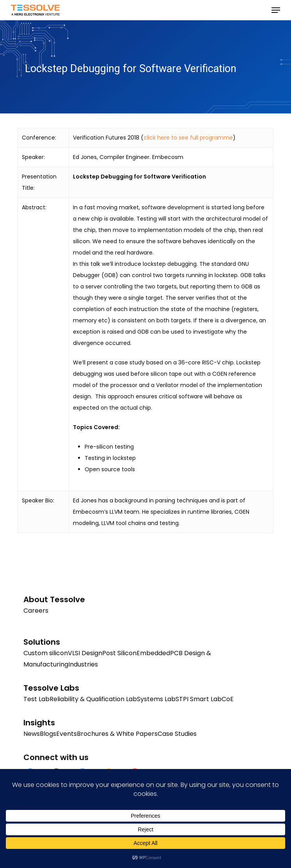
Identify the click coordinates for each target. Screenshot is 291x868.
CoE (228, 699)
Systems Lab (156, 699)
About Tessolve (54, 599)
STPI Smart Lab (199, 699)
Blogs (48, 734)
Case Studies (177, 734)
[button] (276, 10)
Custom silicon (46, 653)
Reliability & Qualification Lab (93, 699)
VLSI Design (85, 653)
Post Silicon (119, 653)
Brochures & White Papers (117, 734)
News (32, 734)
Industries (83, 664)
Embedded (153, 653)
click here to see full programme (188, 138)
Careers (36, 611)
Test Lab (36, 699)
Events (67, 734)
